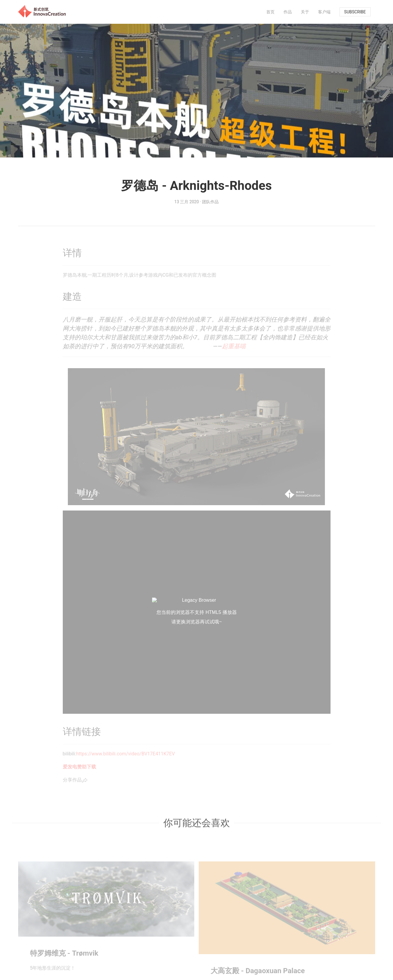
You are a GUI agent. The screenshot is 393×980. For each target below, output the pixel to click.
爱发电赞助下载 (79, 767)
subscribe (355, 12)
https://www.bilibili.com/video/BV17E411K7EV (126, 754)
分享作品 (75, 780)
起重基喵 (234, 346)
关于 (305, 12)
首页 (270, 12)
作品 (288, 12)
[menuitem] (270, 12)
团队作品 (210, 202)
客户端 (324, 12)
